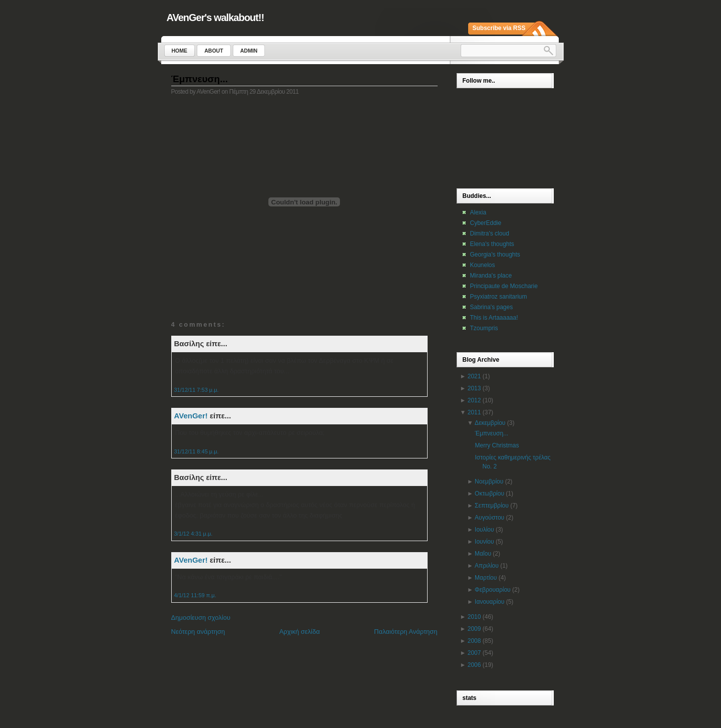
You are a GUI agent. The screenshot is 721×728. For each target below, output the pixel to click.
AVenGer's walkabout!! (216, 18)
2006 (474, 665)
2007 (474, 653)
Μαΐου (483, 554)
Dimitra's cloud (490, 233)
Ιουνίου (484, 542)
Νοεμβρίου (489, 481)
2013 (474, 388)
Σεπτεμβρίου (492, 506)
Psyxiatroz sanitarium (499, 297)
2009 (474, 629)
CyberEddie (486, 223)
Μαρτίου (486, 578)
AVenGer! (191, 416)
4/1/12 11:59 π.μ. (195, 595)
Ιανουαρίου (489, 602)
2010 (474, 617)
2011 (474, 412)
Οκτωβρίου (489, 494)
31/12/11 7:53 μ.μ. (197, 390)
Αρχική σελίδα (300, 632)
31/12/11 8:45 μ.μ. (197, 451)
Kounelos (483, 265)
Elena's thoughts (492, 244)
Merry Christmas (497, 445)
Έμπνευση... (200, 79)
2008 (474, 641)
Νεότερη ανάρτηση (198, 632)
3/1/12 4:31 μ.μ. (194, 534)
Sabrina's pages (492, 307)
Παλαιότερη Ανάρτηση (406, 632)
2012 (474, 400)
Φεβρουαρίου (493, 590)
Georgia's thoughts (495, 255)
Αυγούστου (489, 518)
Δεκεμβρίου (490, 423)
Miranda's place (491, 276)
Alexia (478, 212)
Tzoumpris (484, 328)
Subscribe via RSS (499, 28)
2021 (474, 376)
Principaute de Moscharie (504, 286)
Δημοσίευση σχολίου (201, 618)
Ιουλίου (484, 530)
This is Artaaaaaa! (494, 318)
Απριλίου (487, 566)
